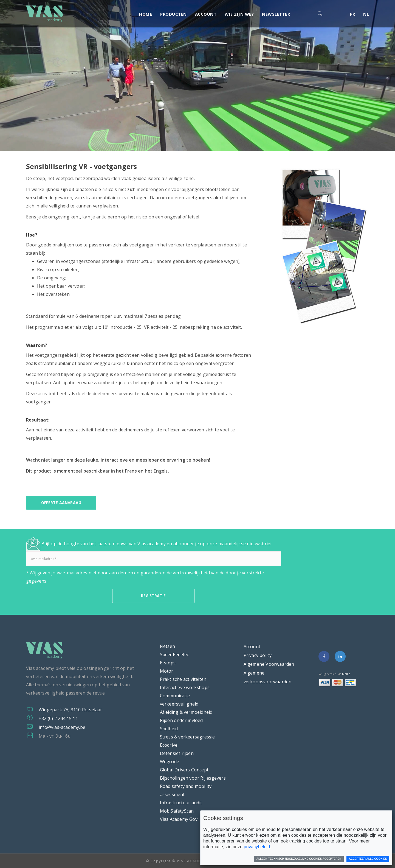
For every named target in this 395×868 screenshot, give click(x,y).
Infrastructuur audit (181, 803)
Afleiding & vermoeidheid (186, 712)
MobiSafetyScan (177, 811)
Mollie (346, 674)
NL (366, 14)
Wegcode (170, 762)
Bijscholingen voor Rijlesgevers (193, 778)
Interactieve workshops (185, 687)
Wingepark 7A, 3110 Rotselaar (70, 710)
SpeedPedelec (174, 654)
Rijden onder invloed (181, 720)
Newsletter (276, 14)
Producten (173, 14)
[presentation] (68, 596)
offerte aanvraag (61, 503)
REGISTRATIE (153, 596)
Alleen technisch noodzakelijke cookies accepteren (299, 859)
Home (146, 14)
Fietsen (167, 646)
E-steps (168, 663)
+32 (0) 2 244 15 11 (58, 718)
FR (352, 14)
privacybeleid (257, 847)
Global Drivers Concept (184, 770)
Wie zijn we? (239, 14)
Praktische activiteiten (183, 679)
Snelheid (169, 729)
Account (206, 14)
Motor (167, 671)
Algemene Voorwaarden (269, 664)
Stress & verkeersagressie (187, 737)
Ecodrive (169, 745)
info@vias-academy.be (62, 727)
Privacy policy (258, 655)
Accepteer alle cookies (368, 859)
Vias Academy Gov (179, 819)
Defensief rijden (177, 753)
